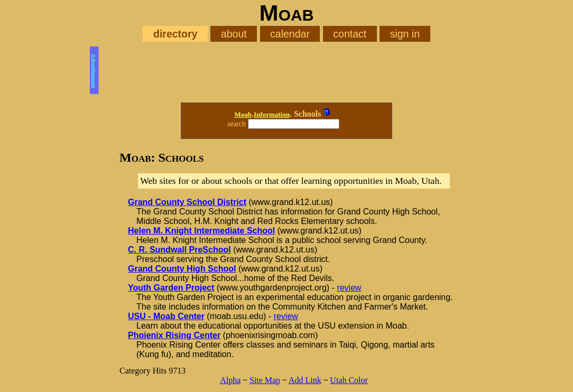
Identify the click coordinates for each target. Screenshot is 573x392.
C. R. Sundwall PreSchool (179, 250)
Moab (243, 114)
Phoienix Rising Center (174, 335)
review (349, 288)
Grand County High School (182, 269)
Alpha (230, 380)
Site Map (265, 380)
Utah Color (349, 380)
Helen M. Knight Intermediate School (201, 231)
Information (272, 114)
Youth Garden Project (171, 288)
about (234, 34)
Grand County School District (187, 202)
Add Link (305, 380)
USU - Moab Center (166, 316)
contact (350, 34)
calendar (290, 34)
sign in (405, 34)
